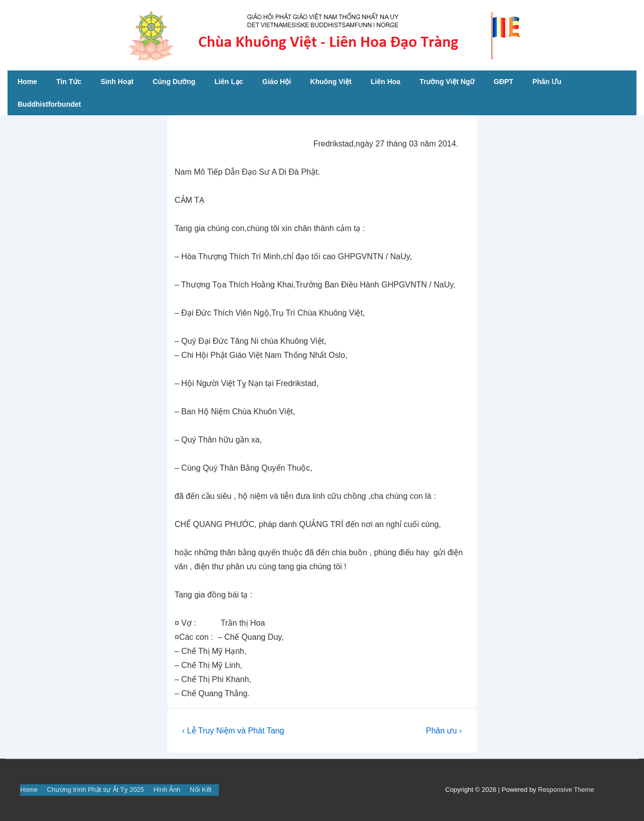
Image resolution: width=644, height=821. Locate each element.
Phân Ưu (547, 82)
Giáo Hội (276, 82)
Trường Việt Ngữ (447, 82)
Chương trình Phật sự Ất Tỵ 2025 (95, 790)
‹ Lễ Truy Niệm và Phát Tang (233, 731)
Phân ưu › (444, 731)
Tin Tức (69, 82)
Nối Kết (200, 790)
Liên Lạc (229, 82)
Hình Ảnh (167, 790)
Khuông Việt (331, 82)
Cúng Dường (174, 82)
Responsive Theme (566, 790)
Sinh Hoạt (117, 82)
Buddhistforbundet (49, 104)
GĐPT (503, 82)
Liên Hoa (386, 82)
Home (27, 82)
